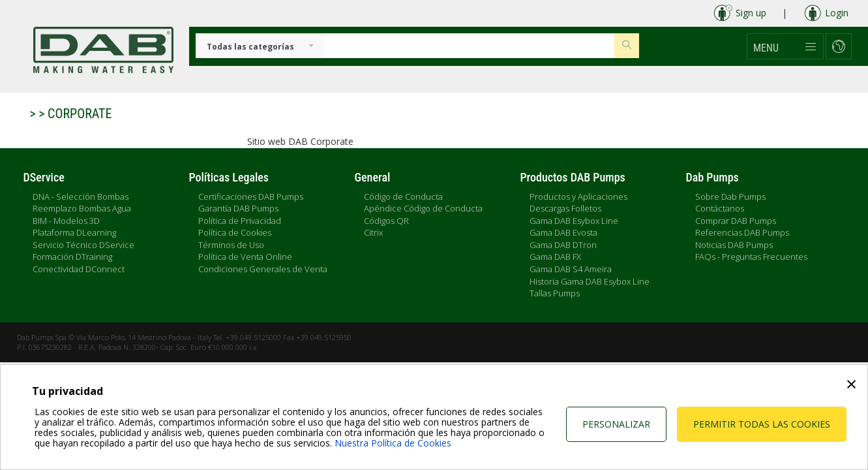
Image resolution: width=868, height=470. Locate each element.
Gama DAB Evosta (563, 232)
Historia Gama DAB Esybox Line (590, 281)
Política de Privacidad (240, 221)
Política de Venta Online (245, 257)
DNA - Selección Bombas (81, 196)
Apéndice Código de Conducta (423, 208)
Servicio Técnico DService (83, 245)
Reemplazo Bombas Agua (82, 208)
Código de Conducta (403, 196)
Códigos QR (386, 221)
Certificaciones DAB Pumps (251, 196)
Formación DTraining (72, 257)
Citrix (373, 232)
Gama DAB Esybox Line (574, 221)
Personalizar (616, 424)
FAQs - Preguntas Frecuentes (751, 257)
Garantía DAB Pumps (238, 208)
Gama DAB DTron (563, 245)
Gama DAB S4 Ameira (571, 269)
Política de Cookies (235, 232)
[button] (785, 46)
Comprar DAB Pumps (736, 221)
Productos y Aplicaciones (578, 196)
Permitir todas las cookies (762, 424)
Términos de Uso (231, 245)
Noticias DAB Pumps (734, 245)
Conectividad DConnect (79, 269)
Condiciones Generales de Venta (263, 269)
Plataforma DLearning (74, 232)
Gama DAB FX (555, 257)
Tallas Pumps (555, 293)
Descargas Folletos (565, 208)
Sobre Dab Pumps (730, 196)
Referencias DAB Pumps (742, 232)
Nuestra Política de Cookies (393, 443)
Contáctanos (720, 208)
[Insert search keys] (469, 46)
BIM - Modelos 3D (66, 221)
